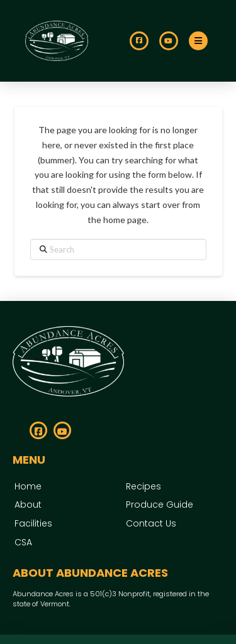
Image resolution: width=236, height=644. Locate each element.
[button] (198, 41)
